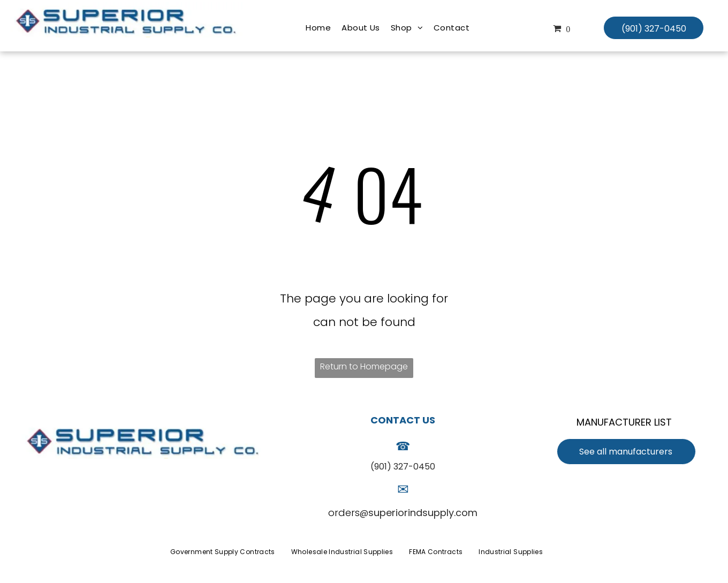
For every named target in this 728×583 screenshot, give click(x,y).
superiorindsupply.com (423, 513)
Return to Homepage (364, 366)
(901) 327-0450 (403, 467)
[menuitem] (318, 28)
